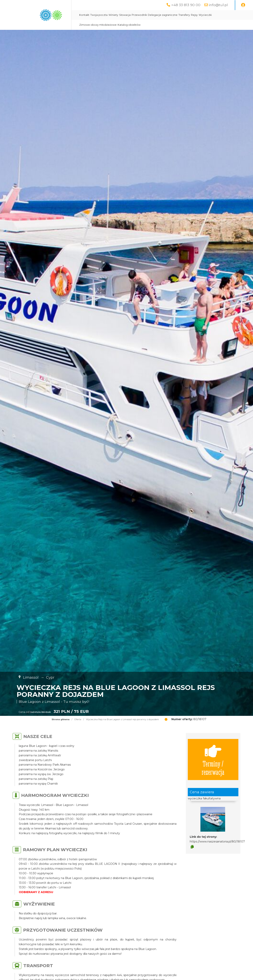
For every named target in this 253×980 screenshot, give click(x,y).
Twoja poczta (99, 15)
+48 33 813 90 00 (186, 5)
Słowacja (125, 15)
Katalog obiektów (129, 25)
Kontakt (84, 15)
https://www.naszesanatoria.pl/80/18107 (217, 841)
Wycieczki (205, 15)
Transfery (184, 15)
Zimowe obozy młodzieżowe (98, 25)
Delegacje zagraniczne (163, 15)
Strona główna (61, 719)
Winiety (113, 15)
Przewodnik (139, 15)
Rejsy (194, 15)
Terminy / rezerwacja (213, 759)
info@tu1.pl (218, 5)
